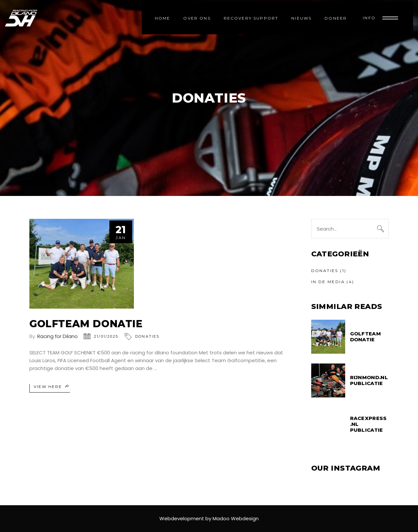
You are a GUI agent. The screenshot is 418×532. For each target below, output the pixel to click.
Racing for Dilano (57, 336)
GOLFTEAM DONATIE (86, 324)
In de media (328, 282)
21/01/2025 (106, 336)
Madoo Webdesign (236, 518)
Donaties (147, 336)
